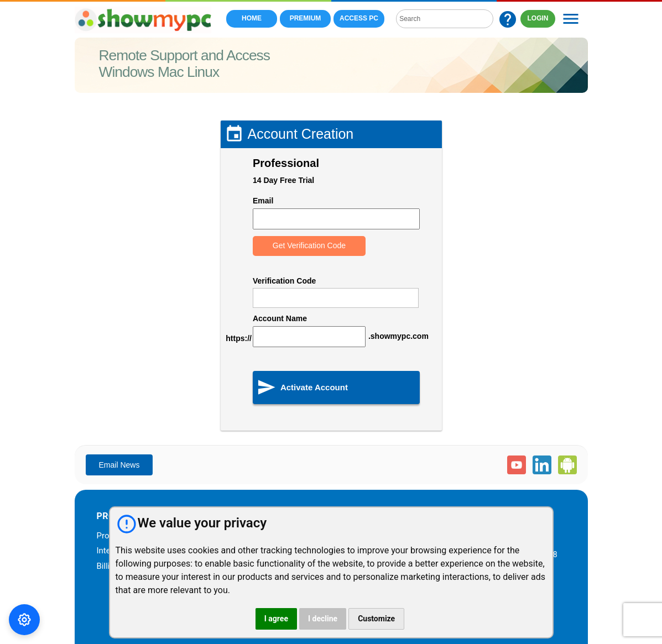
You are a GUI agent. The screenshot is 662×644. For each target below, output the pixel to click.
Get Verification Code (309, 245)
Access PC (359, 18)
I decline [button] (323, 619)
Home (252, 18)
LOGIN (538, 18)
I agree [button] (276, 619)
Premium (306, 18)
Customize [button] (376, 619)
